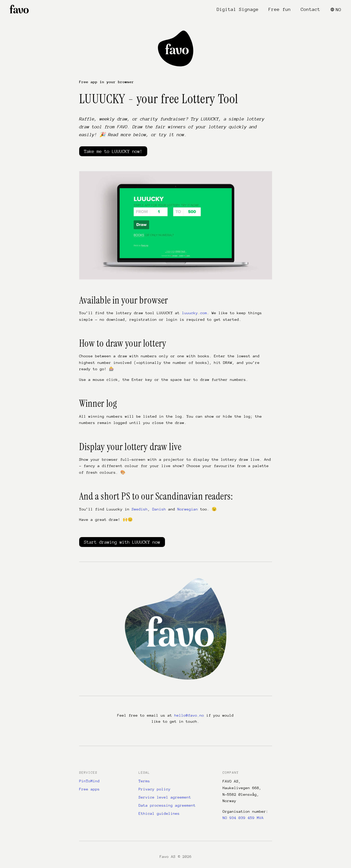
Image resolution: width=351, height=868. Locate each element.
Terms (144, 781)
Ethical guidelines (159, 813)
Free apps (89, 789)
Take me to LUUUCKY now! (113, 151)
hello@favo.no (189, 715)
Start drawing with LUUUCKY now (122, 542)
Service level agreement (165, 797)
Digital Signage (238, 9)
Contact (311, 9)
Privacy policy (155, 789)
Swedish (140, 509)
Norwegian (188, 509)
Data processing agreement (167, 805)
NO (336, 10)
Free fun (280, 9)
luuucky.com (195, 313)
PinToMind (89, 781)
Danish (159, 509)
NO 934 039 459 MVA (243, 818)
